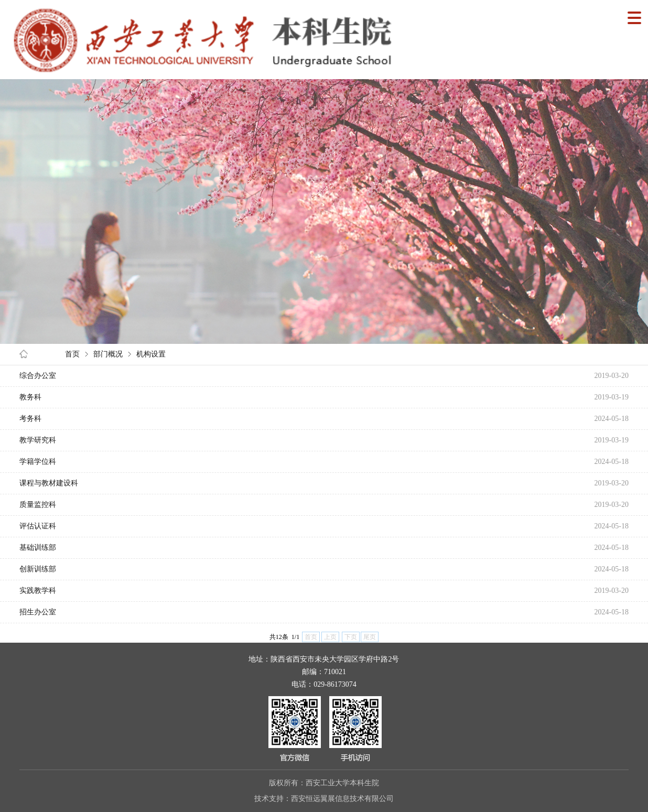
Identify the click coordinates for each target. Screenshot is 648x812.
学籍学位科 (38, 462)
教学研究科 (38, 440)
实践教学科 (38, 591)
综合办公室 (38, 376)
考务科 (30, 419)
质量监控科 (38, 505)
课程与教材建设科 (49, 483)
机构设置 (151, 354)
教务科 (30, 397)
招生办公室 (38, 612)
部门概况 (108, 354)
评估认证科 (38, 526)
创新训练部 (38, 569)
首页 (72, 354)
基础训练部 (38, 548)
